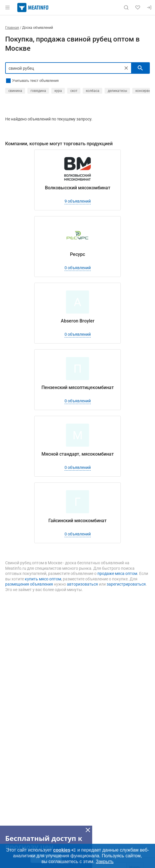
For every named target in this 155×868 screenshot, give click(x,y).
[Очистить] (126, 68)
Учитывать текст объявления (35, 81)
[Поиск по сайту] (126, 7)
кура (58, 91)
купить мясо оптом (43, 579)
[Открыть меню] (7, 7)
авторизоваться (82, 584)
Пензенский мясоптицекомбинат (78, 387)
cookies (65, 850)
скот (74, 91)
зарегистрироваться (126, 584)
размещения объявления (29, 584)
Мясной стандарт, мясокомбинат (78, 454)
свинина (15, 91)
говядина (38, 91)
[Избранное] (138, 7)
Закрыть (105, 862)
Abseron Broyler (78, 321)
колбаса (93, 91)
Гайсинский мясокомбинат (77, 521)
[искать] (140, 68)
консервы (143, 91)
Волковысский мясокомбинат (78, 188)
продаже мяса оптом (117, 573)
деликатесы (117, 91)
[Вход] (149, 7)
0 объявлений (78, 268)
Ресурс (77, 254)
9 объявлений (78, 201)
